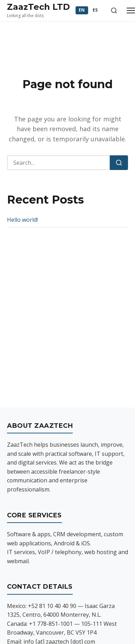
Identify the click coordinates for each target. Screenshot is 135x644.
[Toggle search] (114, 10)
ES (95, 10)
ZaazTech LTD (38, 7)
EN (82, 10)
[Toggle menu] (131, 10)
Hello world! (22, 220)
